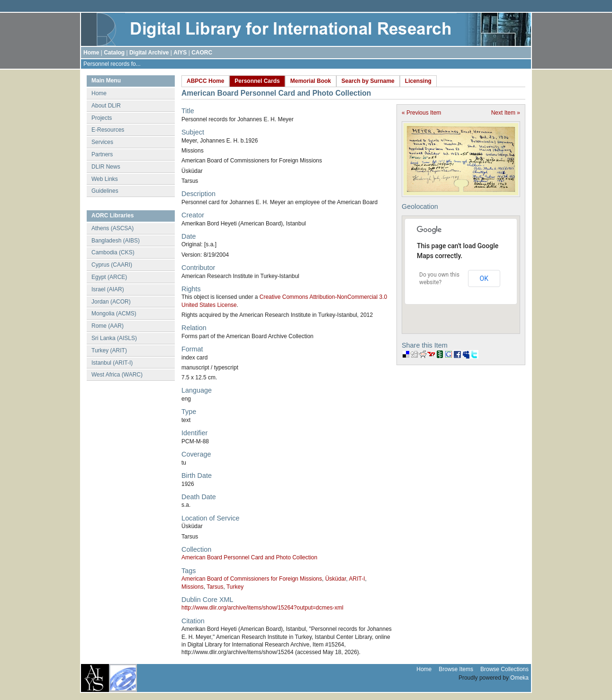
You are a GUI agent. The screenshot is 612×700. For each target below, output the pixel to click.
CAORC (202, 53)
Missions (193, 587)
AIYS (180, 53)
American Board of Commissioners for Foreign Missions (252, 579)
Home (91, 53)
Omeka (519, 678)
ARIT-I (357, 579)
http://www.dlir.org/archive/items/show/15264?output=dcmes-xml (262, 608)
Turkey (235, 587)
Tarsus (215, 587)
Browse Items (456, 669)
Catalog (114, 53)
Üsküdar (335, 579)
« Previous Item (421, 113)
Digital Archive (149, 53)
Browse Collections (504, 669)
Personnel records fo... (112, 64)
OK (484, 278)
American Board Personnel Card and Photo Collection (249, 557)
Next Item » (506, 113)
